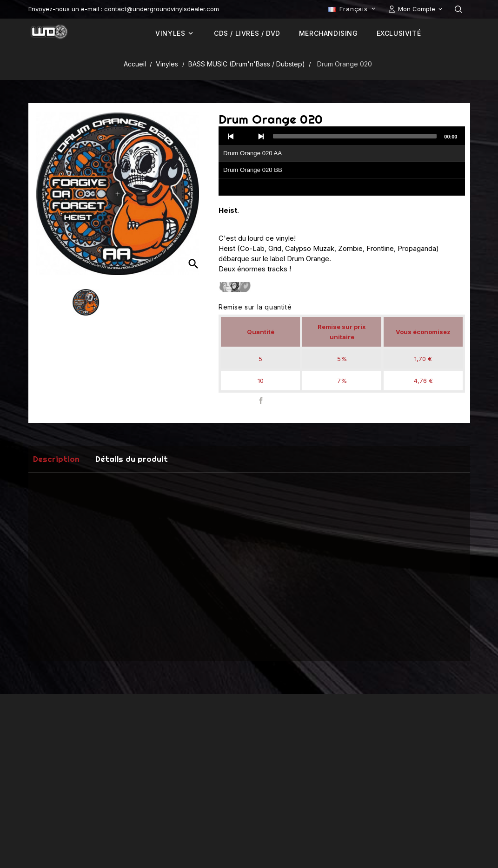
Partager (261, 401)
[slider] (355, 136)
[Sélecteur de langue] (352, 9)
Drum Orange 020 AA (252, 153)
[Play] (246, 136)
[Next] (261, 136)
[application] (342, 161)
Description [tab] (56, 459)
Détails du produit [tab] (132, 459)
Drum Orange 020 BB (253, 170)
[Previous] (231, 136)
